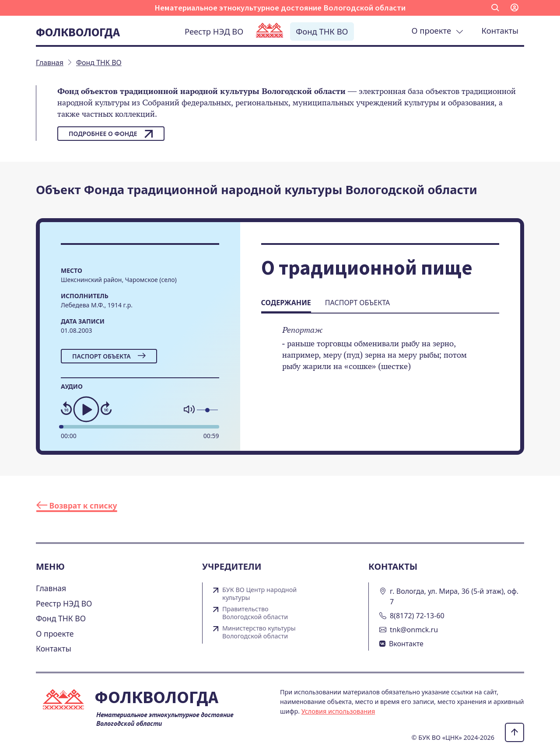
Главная (51, 588)
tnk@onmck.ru (414, 630)
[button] (495, 8)
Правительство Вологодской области (255, 613)
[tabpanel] (380, 354)
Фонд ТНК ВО (322, 31)
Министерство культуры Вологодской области (259, 632)
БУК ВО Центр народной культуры (259, 594)
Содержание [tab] (286, 303)
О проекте (437, 30)
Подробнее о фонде (111, 134)
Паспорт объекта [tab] (357, 303)
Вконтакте (406, 644)
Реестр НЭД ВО (214, 31)
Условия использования (338, 711)
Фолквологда (78, 32)
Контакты (500, 30)
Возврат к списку (77, 505)
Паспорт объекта (109, 356)
